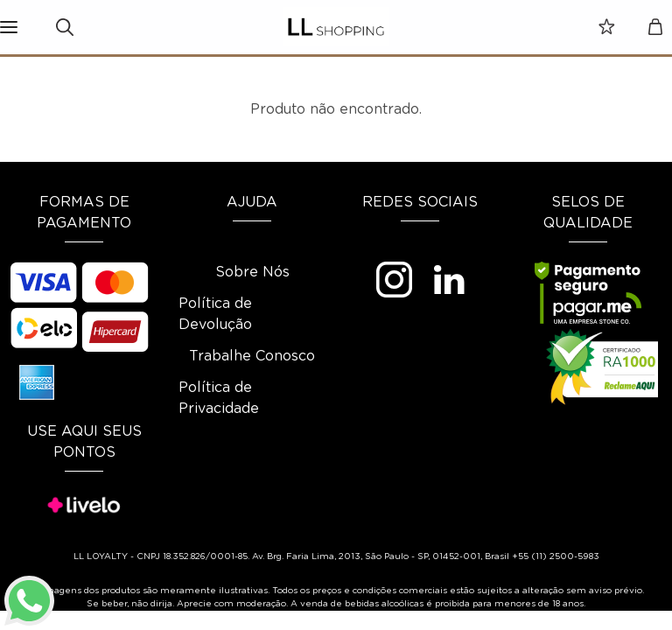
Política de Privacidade (219, 398)
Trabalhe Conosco (252, 356)
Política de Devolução (215, 314)
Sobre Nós (252, 272)
